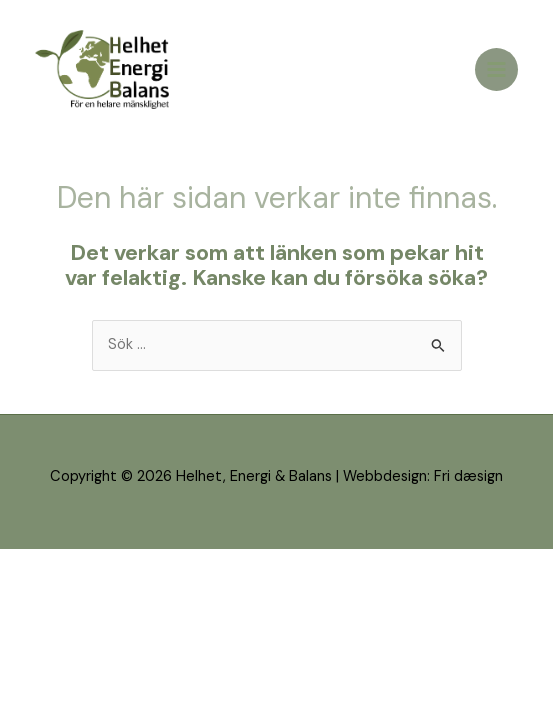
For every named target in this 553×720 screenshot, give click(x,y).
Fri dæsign (468, 476)
